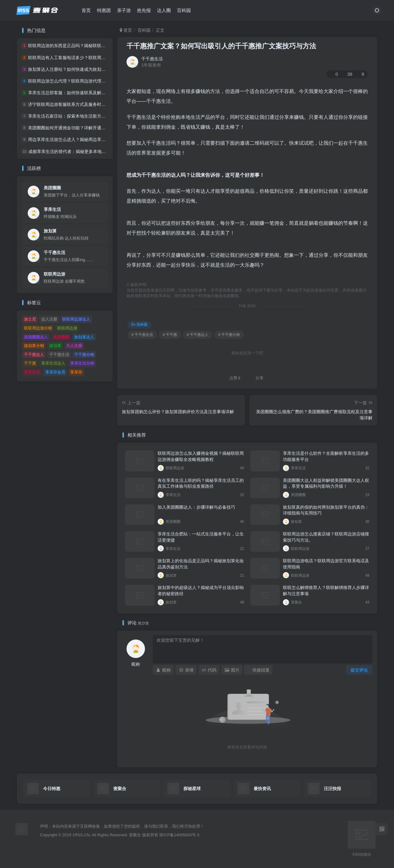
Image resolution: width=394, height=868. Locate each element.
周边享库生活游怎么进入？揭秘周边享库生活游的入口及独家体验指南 (95, 140)
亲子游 (124, 10)
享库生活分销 (82, 363)
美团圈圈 (52, 188)
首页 (86, 10)
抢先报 (144, 10)
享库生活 (52, 209)
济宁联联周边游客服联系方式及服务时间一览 (71, 104)
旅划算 (50, 231)
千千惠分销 (84, 355)
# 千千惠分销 (229, 335)
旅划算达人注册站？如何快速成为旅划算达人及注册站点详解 (86, 69)
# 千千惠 (170, 335)
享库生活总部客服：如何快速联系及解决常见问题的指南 (82, 93)
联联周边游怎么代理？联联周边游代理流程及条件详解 (80, 81)
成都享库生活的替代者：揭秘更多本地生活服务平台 (78, 151)
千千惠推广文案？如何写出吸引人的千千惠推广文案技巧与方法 (221, 46)
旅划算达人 (84, 337)
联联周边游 (54, 274)
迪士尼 (30, 319)
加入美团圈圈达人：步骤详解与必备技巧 (196, 507)
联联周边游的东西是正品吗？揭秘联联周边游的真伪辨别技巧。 (88, 46)
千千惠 (30, 363)
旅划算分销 (34, 346)
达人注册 (49, 319)
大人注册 (74, 346)
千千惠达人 (34, 355)
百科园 (184, 10)
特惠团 (104, 10)
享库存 (76, 372)
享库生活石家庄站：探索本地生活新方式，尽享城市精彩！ (84, 116)
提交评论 (359, 670)
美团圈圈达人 (36, 337)
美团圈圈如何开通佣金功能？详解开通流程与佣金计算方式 (84, 128)
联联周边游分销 (38, 328)
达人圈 (164, 10)
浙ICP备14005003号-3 (179, 835)
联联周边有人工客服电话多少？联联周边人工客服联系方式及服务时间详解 (99, 58)
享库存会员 (55, 372)
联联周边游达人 (76, 319)
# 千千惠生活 (142, 335)
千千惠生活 (152, 59)
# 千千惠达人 (198, 335)
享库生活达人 (53, 363)
